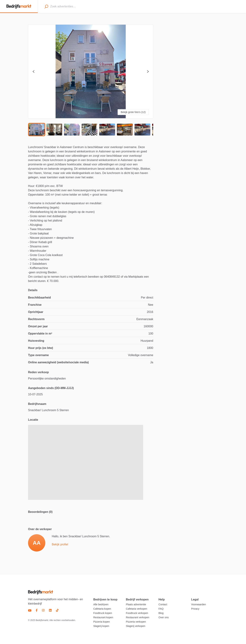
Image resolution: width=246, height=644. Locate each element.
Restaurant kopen (103, 617)
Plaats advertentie (136, 604)
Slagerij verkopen (136, 626)
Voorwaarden (199, 604)
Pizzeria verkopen (136, 622)
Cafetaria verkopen (136, 609)
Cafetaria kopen (102, 609)
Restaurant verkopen (138, 617)
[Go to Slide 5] (107, 130)
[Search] (46, 6)
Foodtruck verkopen (137, 613)
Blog (161, 613)
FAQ (161, 609)
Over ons (164, 617)
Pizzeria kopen (102, 622)
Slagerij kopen (101, 626)
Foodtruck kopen (103, 613)
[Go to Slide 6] (125, 130)
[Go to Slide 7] (142, 130)
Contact (163, 604)
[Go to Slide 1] (37, 130)
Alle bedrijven (101, 604)
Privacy (195, 609)
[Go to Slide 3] (72, 130)
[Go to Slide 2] (54, 130)
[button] (91, 72)
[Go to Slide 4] (90, 130)
